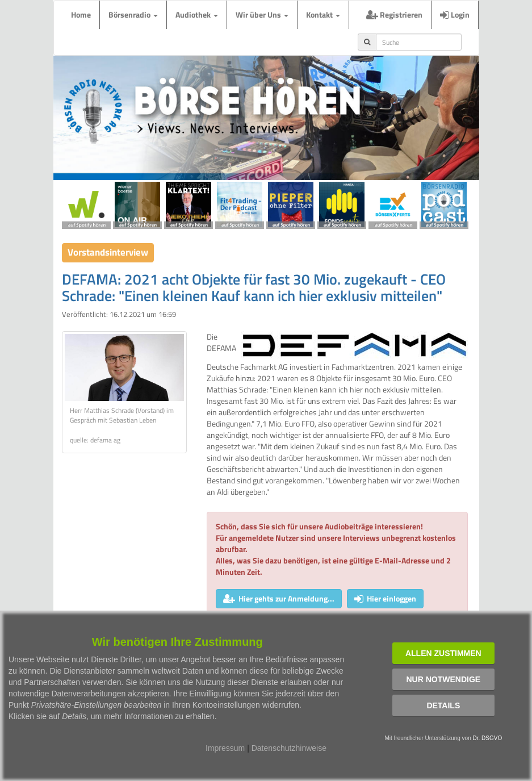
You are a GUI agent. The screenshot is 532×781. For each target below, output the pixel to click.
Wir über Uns (262, 14)
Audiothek (197, 14)
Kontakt (323, 14)
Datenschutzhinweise (289, 748)
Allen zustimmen (443, 653)
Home (81, 14)
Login (455, 14)
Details (443, 705)
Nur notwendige (443, 679)
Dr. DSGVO (488, 738)
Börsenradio (133, 14)
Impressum (225, 748)
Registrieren (394, 14)
